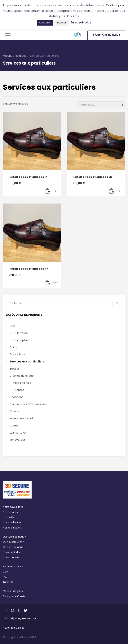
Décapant (16, 397)
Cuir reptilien (22, 340)
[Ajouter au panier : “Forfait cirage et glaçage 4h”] (48, 283)
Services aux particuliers (27, 361)
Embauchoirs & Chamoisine (28, 404)
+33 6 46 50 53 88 (14, 628)
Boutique (21, 56)
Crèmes (19, 390)
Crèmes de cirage (22, 376)
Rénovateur (17, 440)
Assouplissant (19, 354)
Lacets (14, 425)
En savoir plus (81, 22)
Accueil (7, 56)
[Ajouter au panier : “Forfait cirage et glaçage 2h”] (112, 191)
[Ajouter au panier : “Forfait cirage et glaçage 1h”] (48, 191)
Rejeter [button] (62, 23)
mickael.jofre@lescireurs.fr (20, 618)
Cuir (12, 326)
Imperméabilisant (21, 418)
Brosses (15, 369)
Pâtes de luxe (22, 383)
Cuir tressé (21, 333)
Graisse (14, 411)
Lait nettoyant (19, 433)
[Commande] (101, 105)
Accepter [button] (45, 23)
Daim (13, 347)
